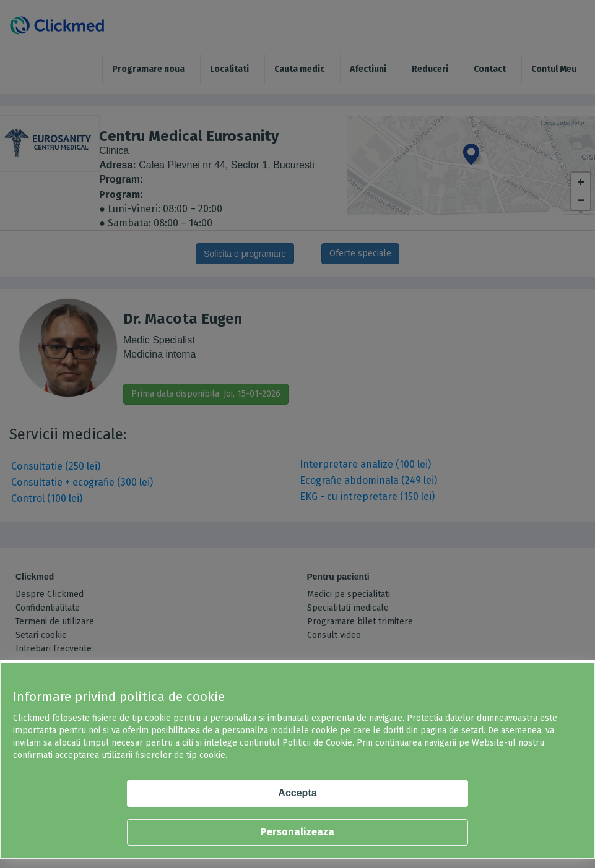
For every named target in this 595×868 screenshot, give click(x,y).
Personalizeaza (297, 832)
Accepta (297, 793)
